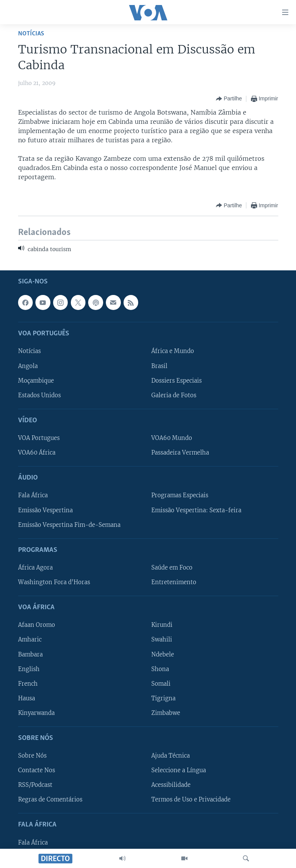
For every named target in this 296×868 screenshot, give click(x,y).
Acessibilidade (171, 785)
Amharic (30, 640)
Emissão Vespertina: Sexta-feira (196, 510)
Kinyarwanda (36, 713)
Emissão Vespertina (45, 510)
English (29, 669)
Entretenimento (174, 582)
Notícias (31, 34)
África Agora (35, 568)
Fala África (33, 495)
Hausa (27, 698)
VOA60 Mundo (172, 438)
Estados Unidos (39, 395)
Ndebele (163, 654)
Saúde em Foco (172, 568)
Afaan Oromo (37, 625)
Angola (28, 366)
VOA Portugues (39, 438)
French (28, 683)
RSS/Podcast (35, 785)
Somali (161, 683)
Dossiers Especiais (176, 380)
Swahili (162, 640)
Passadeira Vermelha (180, 453)
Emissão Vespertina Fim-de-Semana (69, 525)
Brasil (159, 366)
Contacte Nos (37, 770)
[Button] (229, 99)
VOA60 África (37, 453)
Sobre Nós (32, 756)
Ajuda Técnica (171, 756)
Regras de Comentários (50, 800)
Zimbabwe (166, 713)
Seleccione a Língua (179, 770)
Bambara (30, 654)
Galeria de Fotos (174, 395)
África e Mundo (173, 351)
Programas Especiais (180, 495)
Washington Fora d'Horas (54, 582)
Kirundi (162, 625)
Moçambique (36, 380)
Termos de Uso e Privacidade (191, 800)
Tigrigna (163, 698)
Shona (160, 669)
